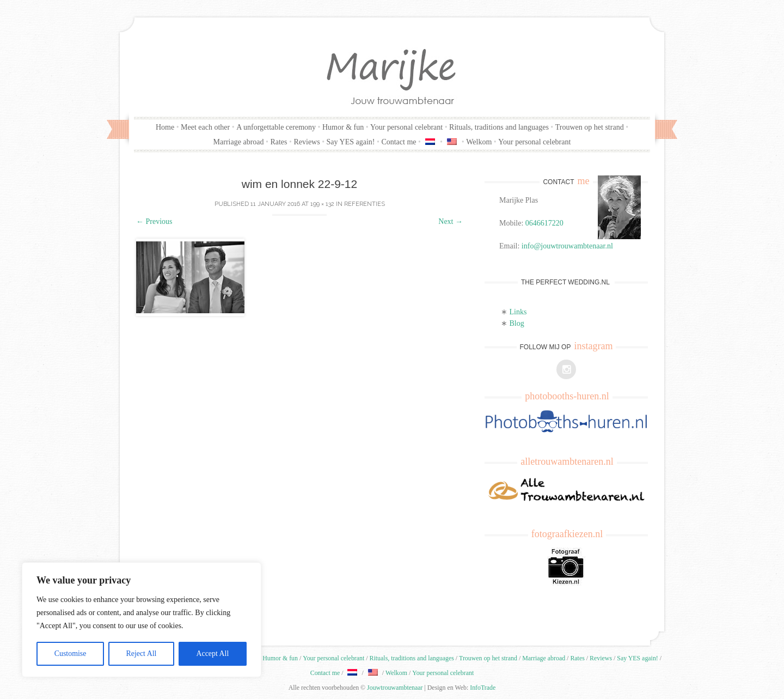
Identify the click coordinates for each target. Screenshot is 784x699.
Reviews (307, 142)
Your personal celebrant (406, 127)
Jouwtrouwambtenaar (395, 688)
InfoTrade (483, 688)
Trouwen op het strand (590, 127)
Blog (517, 323)
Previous (154, 221)
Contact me (399, 142)
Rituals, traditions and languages (499, 127)
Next (451, 221)
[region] (142, 620)
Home (165, 127)
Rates (278, 142)
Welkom (479, 142)
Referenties (365, 204)
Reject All (141, 654)
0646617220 (544, 223)
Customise (70, 654)
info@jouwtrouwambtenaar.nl (567, 246)
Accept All (212, 654)
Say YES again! (351, 142)
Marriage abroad (239, 142)
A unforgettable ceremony (276, 127)
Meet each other (205, 127)
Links (518, 312)
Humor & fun (343, 127)
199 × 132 (322, 204)
